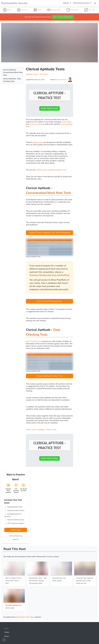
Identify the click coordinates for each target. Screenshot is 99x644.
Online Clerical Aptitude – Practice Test (41, 430)
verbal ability (67, 122)
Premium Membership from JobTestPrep (49, 275)
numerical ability (36, 124)
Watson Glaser (54, 10)
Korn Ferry (22, 10)
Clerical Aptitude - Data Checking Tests (12, 80)
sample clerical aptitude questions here (51, 170)
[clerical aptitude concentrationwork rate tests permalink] (25, 185)
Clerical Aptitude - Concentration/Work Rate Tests (13, 72)
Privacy (7, 636)
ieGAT (7, 10)
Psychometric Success (14, 3)
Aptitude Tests (20, 617)
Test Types (30, 617)
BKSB (37, 10)
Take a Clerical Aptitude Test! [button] (63, 17)
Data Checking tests (34, 341)
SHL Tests (90, 10)
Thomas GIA (72, 10)
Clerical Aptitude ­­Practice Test (50, 376)
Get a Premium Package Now (50, 301)
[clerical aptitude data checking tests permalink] (25, 327)
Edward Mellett (62, 80)
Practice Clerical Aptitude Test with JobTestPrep (50, 233)
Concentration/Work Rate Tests (49, 193)
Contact (7, 632)
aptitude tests (38, 142)
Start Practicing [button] (49, 108)
